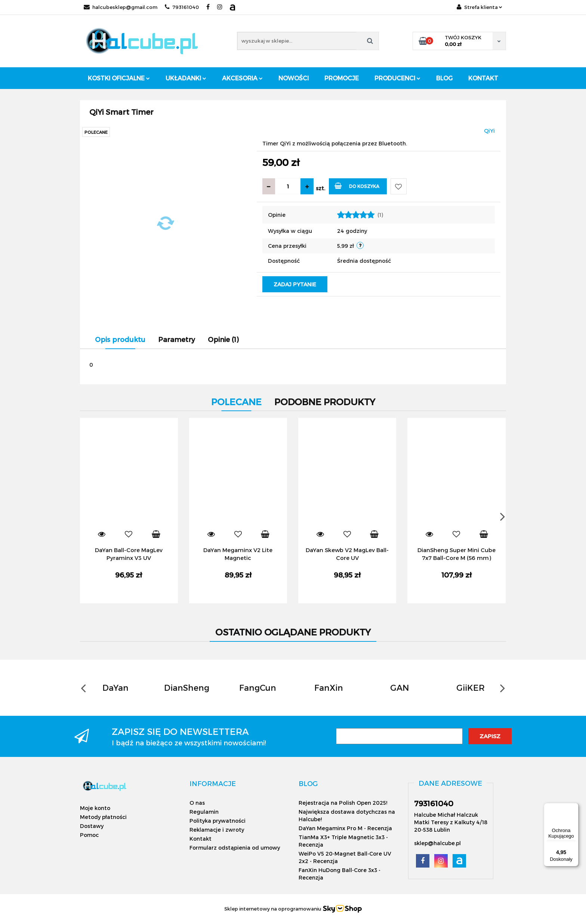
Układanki (186, 78)
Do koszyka (357, 186)
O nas (197, 803)
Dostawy (92, 826)
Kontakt (483, 78)
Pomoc (89, 835)
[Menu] (574, 807)
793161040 (182, 7)
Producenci (397, 78)
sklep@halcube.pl (437, 843)
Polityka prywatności (218, 821)
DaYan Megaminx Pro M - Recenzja (345, 828)
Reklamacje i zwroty (217, 830)
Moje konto (95, 808)
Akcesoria (242, 78)
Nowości (294, 78)
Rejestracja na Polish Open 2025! (343, 803)
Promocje (342, 78)
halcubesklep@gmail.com (121, 7)
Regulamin (204, 812)
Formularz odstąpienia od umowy (235, 848)
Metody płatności (103, 817)
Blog (444, 78)
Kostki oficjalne (119, 78)
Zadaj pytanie (295, 284)
